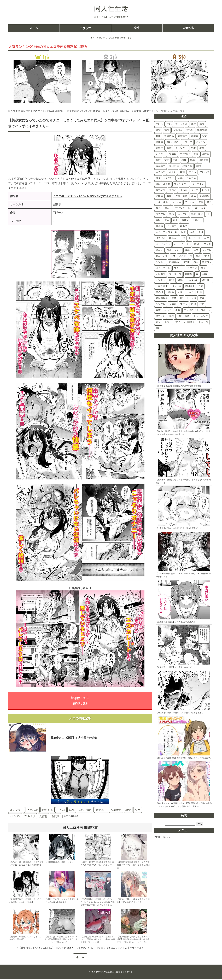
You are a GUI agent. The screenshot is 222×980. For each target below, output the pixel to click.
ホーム (34, 28)
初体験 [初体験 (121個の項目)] (173, 154)
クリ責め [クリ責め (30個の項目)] (172, 226)
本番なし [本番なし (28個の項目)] (174, 238)
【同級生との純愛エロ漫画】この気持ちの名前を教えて (180, 713)
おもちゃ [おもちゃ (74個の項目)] (191, 178)
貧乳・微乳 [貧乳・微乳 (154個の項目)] (173, 142)
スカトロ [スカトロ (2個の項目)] (203, 322)
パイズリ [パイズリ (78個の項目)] (169, 178)
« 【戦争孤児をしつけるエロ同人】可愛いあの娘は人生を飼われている (55, 949)
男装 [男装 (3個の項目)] (178, 310)
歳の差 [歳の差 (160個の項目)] (195, 136)
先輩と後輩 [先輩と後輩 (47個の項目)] (181, 196)
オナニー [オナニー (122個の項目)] (161, 154)
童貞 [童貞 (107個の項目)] (167, 160)
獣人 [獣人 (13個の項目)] (203, 268)
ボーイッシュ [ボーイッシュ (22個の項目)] (163, 244)
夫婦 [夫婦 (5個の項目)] (202, 298)
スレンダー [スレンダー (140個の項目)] (181, 148)
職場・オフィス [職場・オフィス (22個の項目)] (203, 244)
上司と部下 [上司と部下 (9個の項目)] (162, 286)
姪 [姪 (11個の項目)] (197, 274)
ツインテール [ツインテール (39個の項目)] (183, 208)
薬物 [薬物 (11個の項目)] (204, 274)
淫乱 (72, 811)
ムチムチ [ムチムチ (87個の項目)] (161, 172)
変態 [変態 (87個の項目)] (198, 166)
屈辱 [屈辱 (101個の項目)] (192, 160)
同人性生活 (111, 8)
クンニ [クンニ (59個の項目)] (195, 190)
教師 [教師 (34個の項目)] (158, 220)
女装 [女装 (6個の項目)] (180, 292)
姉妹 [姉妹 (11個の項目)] (172, 280)
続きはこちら (80, 701)
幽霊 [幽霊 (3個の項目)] (158, 310)
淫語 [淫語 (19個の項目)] (187, 250)
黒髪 (128, 811)
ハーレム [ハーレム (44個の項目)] (176, 202)
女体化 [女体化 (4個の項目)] (173, 304)
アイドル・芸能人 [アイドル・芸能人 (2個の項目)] (185, 322)
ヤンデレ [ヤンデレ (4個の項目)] (161, 304)
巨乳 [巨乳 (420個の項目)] (169, 124)
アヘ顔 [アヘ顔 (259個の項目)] (190, 130)
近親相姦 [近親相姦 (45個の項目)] (204, 196)
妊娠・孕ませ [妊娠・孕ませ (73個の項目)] (163, 184)
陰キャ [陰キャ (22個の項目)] (159, 250)
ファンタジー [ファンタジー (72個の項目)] (181, 184)
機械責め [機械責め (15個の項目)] (174, 262)
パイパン (15, 817)
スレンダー (16, 811)
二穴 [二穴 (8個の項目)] (201, 286)
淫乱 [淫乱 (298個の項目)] (167, 130)
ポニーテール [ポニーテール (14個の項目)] (163, 268)
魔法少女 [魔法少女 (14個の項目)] (207, 262)
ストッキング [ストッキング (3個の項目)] (201, 316)
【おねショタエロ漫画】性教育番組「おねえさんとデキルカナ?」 (184, 758)
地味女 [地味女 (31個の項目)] (185, 220)
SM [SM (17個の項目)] (173, 256)
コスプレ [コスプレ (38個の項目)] (161, 214)
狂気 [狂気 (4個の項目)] (202, 304)
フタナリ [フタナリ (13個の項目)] (179, 268)
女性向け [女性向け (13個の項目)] (161, 274)
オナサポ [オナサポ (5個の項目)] (191, 298)
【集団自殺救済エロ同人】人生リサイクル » (119, 949)
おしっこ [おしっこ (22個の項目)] (179, 244)
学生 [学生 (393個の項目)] (194, 124)
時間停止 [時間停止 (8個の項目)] (190, 286)
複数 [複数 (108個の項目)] (158, 160)
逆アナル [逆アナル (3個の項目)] (161, 316)
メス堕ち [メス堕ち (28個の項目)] (161, 238)
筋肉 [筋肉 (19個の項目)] (196, 250)
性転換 (55, 817)
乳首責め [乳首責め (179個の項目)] (183, 136)
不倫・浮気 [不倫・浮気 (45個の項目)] (162, 202)
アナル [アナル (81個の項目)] (192, 172)
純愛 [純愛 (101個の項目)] (184, 160)
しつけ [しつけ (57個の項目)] (206, 190)
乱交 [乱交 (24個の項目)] (207, 238)
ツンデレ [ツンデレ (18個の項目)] (207, 250)
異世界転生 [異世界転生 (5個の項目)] (162, 298)
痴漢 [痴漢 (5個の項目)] (200, 292)
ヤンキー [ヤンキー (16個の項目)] (161, 262)
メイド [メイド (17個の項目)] (182, 256)
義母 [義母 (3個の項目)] (172, 316)
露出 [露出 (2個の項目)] (158, 328)
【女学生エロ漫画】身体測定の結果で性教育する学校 (179, 386)
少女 (138, 811)
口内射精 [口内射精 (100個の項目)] (203, 160)
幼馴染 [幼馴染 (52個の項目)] (159, 196)
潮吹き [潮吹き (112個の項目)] (206, 154)
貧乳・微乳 (85, 811)
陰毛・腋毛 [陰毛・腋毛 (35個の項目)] (197, 214)
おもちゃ (48, 811)
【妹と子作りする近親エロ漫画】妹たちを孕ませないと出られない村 (97, 864)
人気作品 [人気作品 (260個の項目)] (178, 130)
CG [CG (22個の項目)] (189, 244)
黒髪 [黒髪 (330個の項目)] (158, 130)
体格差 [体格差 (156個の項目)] (159, 142)
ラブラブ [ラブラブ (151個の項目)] (187, 142)
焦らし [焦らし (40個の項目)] (168, 208)
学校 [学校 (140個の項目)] (169, 148)
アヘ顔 (61, 811)
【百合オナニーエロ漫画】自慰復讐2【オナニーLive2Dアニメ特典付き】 (26, 864)
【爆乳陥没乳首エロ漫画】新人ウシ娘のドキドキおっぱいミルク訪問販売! (133, 866)
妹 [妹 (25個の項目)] (184, 238)
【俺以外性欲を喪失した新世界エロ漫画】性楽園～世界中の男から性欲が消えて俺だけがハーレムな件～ (133, 940)
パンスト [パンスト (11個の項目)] (161, 280)
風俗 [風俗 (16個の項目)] (198, 256)
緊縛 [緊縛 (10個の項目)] (180, 280)
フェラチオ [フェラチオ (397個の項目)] (181, 124)
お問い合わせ (162, 837)
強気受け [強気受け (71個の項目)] (161, 190)
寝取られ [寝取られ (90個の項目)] (187, 166)
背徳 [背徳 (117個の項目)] (196, 154)
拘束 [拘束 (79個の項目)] (158, 178)
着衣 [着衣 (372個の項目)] (202, 124)
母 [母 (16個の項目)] (191, 256)
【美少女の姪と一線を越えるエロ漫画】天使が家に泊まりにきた (133, 902)
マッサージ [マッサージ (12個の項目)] (175, 274)
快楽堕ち (116, 811)
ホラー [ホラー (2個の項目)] (168, 322)
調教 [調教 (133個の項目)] (202, 148)
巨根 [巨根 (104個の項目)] (175, 160)
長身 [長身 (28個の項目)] (201, 232)
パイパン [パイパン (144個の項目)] (201, 142)
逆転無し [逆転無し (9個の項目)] (207, 280)
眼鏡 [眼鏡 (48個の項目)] (169, 196)
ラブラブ (85, 28)
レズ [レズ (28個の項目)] (184, 232)
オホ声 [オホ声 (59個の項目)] (184, 190)
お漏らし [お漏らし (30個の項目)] (197, 220)
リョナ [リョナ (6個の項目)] (190, 292)
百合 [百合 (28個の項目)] (192, 232)
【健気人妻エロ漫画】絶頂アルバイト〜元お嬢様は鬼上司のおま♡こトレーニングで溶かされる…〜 (61, 940)
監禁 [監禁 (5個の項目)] (174, 298)
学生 (137, 28)
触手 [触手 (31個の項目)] (175, 220)
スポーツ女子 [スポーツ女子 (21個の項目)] (174, 250)
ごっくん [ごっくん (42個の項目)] (190, 202)
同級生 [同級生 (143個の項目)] (159, 148)
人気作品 (188, 28)
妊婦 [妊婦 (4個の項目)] (194, 304)
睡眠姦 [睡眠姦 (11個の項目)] (189, 274)
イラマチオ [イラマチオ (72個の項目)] (198, 184)
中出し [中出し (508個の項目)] (159, 124)
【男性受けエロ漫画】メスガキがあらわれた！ (176, 622)
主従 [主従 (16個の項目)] (207, 256)
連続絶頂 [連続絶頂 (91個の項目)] (174, 166)
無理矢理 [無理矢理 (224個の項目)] (202, 130)
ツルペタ (30, 817)
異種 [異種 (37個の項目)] (172, 214)
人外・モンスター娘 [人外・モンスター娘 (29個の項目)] (167, 232)
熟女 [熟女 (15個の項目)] (196, 262)
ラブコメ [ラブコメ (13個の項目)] (192, 268)
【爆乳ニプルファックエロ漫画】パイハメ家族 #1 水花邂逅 (61, 902)
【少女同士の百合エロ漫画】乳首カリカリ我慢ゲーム (179, 528)
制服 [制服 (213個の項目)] (158, 136)
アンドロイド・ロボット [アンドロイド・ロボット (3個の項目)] (197, 310)
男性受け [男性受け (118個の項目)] (185, 154)
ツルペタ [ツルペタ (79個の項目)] (204, 172)
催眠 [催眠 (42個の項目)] (201, 202)
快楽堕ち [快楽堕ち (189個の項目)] (169, 136)
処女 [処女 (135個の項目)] (194, 148)
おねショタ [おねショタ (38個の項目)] (200, 208)
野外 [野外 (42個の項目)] (209, 202)
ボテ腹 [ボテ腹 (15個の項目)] (186, 262)
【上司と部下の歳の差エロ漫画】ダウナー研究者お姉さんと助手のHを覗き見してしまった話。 (98, 940)
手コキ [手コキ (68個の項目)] (173, 190)
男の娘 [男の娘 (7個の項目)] (159, 292)
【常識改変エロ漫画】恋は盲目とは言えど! (174, 667)
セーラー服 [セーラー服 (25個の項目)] (195, 238)
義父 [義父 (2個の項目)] (158, 322)
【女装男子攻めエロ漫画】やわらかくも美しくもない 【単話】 (25, 902)
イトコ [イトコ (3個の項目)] (168, 310)
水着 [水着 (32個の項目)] (167, 220)
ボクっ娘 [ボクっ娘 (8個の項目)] (176, 286)
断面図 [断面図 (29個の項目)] (184, 226)
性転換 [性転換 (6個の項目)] (170, 292)
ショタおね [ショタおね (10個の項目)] (192, 280)
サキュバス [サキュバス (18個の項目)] (162, 256)
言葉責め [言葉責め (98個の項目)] (161, 166)
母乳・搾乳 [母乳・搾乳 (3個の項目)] (184, 316)
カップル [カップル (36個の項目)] (183, 214)
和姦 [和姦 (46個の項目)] (194, 196)
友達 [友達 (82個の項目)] (183, 172)
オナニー (101, 811)
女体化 (43, 817)
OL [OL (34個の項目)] (208, 214)
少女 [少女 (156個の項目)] (204, 136)
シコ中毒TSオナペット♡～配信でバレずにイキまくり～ (88, 196)
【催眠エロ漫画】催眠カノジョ (59, 863)
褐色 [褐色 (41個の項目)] (158, 208)
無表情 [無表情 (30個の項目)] (159, 226)
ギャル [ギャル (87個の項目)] (173, 172)
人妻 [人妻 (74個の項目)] (180, 178)
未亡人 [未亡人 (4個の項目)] (184, 304)
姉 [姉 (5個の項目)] (181, 298)
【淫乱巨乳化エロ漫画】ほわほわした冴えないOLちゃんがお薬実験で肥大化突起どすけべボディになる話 (98, 903)
